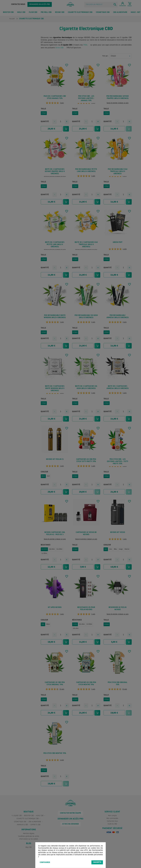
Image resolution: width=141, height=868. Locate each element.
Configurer (45, 862)
